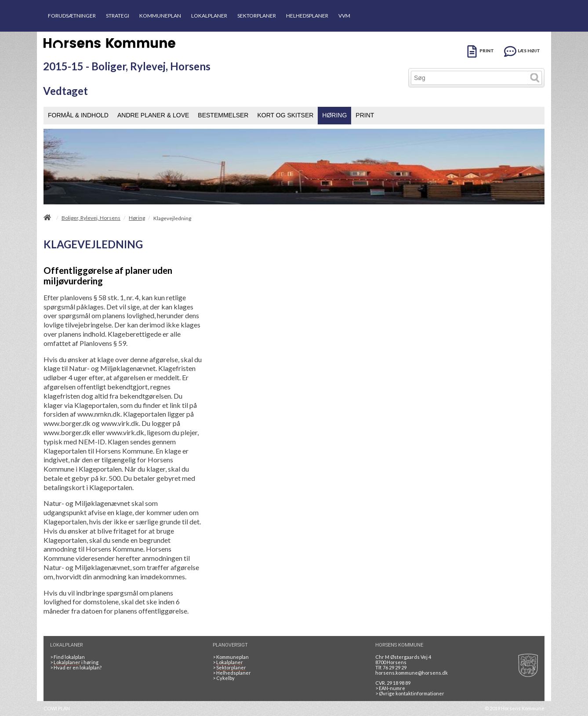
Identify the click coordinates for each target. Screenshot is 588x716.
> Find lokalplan (67, 657)
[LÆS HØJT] (522, 50)
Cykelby (224, 678)
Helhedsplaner (232, 673)
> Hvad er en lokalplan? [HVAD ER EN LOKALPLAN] (76, 667)
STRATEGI (118, 16)
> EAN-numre (390, 688)
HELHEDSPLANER (307, 16)
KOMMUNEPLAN (160, 16)
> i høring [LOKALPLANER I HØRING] (75, 662)
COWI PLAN (57, 708)
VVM (344, 16)
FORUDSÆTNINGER (72, 16)
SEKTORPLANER (257, 16)
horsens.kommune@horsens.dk (412, 673)
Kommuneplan (231, 657)
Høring (137, 218)
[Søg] (470, 78)
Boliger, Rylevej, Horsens (91, 218)
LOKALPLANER (209, 16)
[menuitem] (78, 116)
